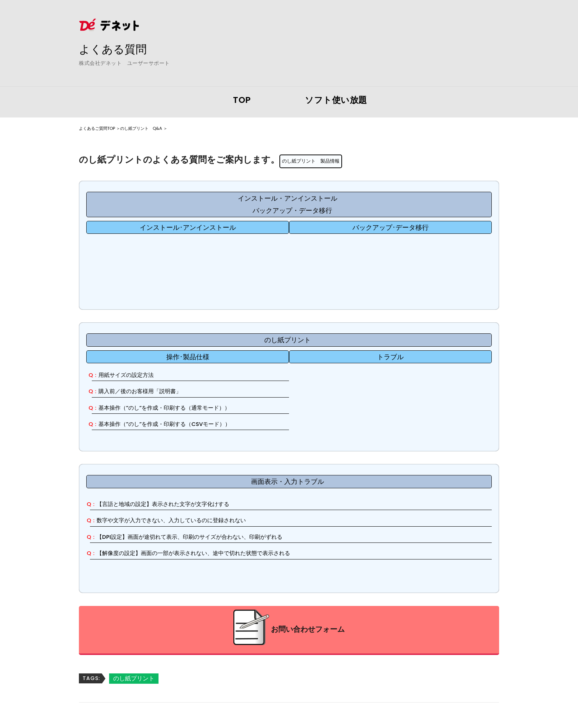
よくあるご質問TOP (104, 128)
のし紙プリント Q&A (163, 128)
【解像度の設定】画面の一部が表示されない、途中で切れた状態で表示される (215, 553)
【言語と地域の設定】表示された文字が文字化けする (178, 504)
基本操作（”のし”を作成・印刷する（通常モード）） (180, 408)
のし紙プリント (134, 679)
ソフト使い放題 (336, 100)
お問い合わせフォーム (308, 630)
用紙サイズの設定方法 (134, 375)
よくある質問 (119, 48)
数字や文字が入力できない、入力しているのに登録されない (188, 521)
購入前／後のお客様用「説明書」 (150, 391)
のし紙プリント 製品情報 (317, 161)
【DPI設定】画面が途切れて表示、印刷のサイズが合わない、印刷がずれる (210, 537)
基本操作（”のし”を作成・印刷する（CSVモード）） (180, 424)
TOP (242, 100)
